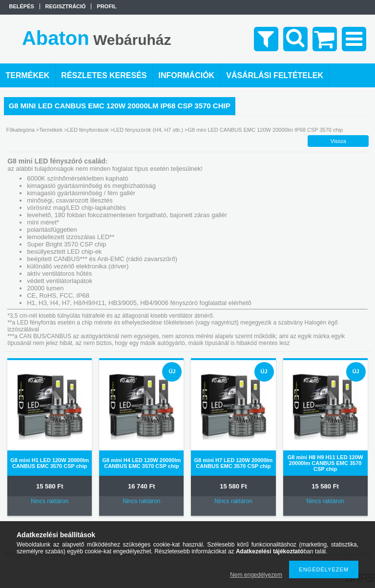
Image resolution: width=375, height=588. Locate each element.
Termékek (51, 130)
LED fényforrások (88, 130)
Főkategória (21, 130)
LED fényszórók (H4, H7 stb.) (148, 130)
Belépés (22, 6)
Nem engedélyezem (256, 575)
